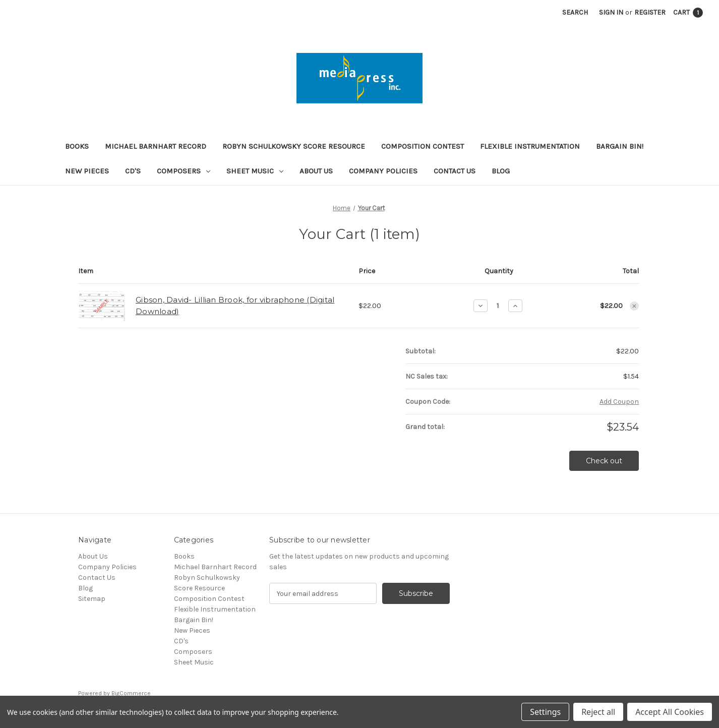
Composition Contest (423, 146)
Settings (545, 712)
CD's (133, 171)
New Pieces (87, 171)
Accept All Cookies (670, 712)
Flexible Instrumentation (530, 146)
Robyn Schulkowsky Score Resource (294, 146)
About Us (316, 171)
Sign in (611, 12)
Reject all (598, 712)
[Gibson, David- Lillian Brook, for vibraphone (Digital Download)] (498, 306)
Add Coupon (619, 402)
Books (77, 146)
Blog (501, 171)
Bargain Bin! (620, 146)
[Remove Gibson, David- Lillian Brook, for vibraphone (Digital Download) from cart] (634, 306)
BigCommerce (131, 693)
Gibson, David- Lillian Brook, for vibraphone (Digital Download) (235, 306)
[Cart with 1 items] (688, 12)
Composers (184, 171)
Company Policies (383, 171)
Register (650, 12)
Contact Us (455, 171)
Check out (604, 461)
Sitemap (92, 599)
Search (575, 12)
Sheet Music (255, 171)
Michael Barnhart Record (156, 146)
